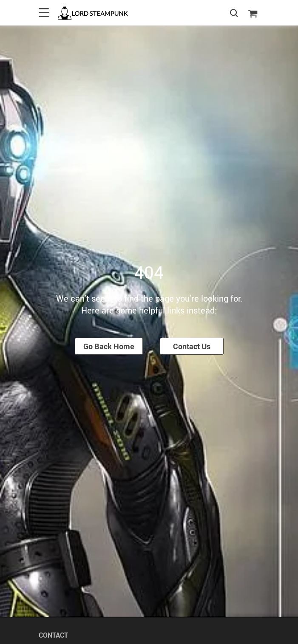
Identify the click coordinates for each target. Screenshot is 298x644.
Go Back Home (109, 346)
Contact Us (192, 346)
